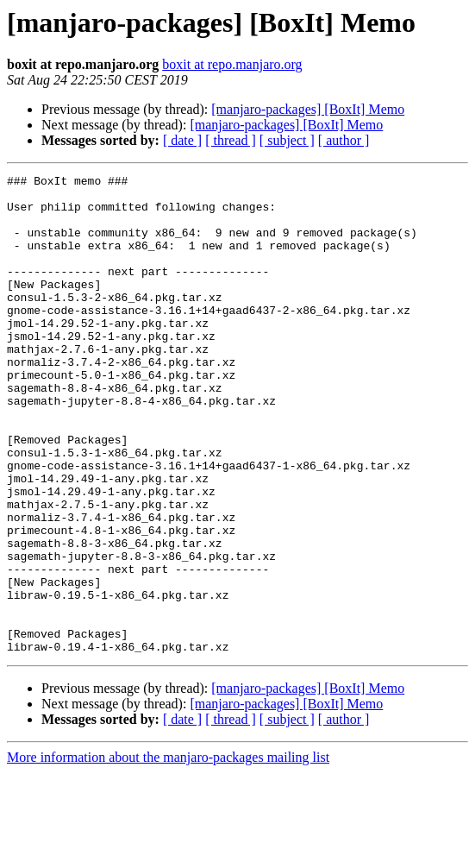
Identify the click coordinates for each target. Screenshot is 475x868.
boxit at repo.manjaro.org (232, 64)
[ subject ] (287, 140)
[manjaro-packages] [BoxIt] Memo (308, 109)
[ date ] (182, 140)
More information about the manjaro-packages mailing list (168, 853)
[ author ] (344, 140)
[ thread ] (231, 140)
